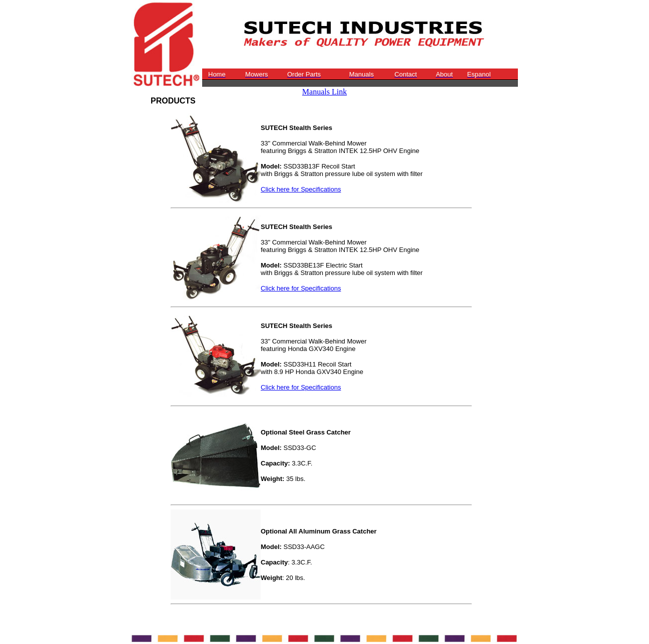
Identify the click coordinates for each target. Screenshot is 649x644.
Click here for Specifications (301, 189)
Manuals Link (325, 92)
